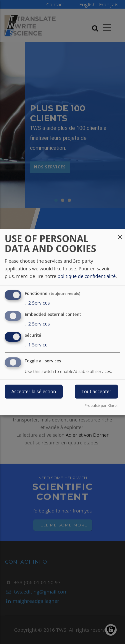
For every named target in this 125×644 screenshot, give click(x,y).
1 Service (36, 345)
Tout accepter (96, 392)
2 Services (37, 303)
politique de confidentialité (87, 276)
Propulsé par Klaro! (101, 405)
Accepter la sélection (34, 392)
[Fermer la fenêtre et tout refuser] (120, 233)
